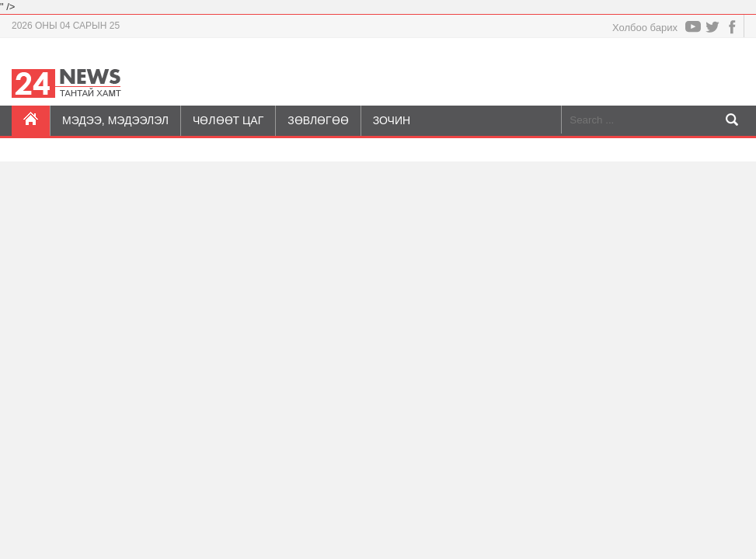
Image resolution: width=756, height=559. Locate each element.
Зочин (392, 120)
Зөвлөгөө (318, 120)
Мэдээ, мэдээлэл (115, 120)
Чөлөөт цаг (228, 120)
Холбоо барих (645, 28)
